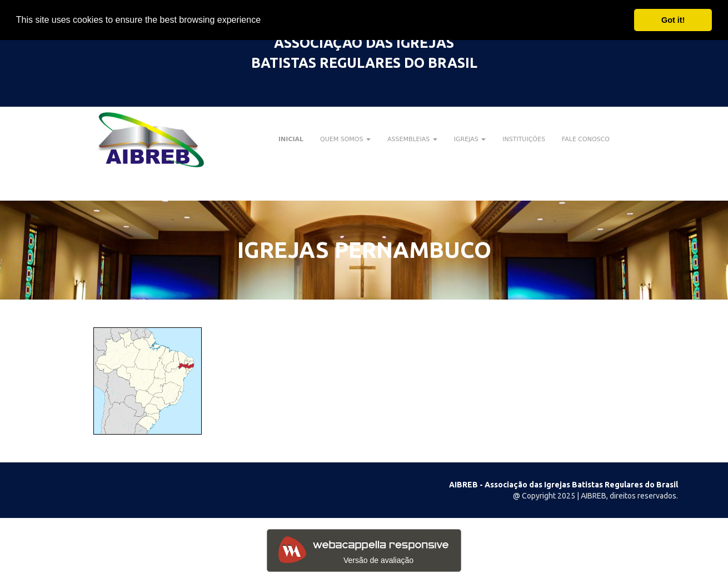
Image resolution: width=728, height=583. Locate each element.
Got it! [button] (673, 20)
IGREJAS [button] (470, 139)
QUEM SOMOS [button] (345, 139)
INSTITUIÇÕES (524, 139)
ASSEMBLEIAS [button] (412, 139)
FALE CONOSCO (586, 139)
